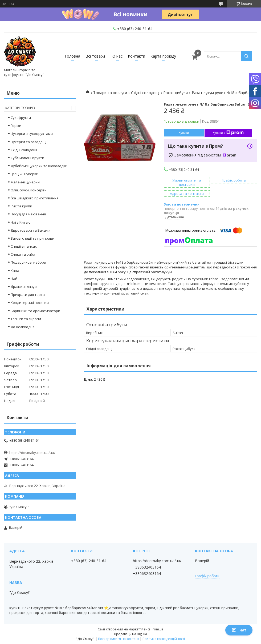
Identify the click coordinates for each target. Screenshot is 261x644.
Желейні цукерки (25, 182)
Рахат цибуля (176, 93)
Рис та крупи (21, 206)
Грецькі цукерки (25, 174)
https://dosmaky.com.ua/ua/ (32, 453)
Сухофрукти (21, 118)
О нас (117, 56)
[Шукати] (247, 56)
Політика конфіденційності (164, 639)
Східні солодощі (145, 93)
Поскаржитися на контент (119, 639)
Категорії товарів (20, 108)
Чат (239, 630)
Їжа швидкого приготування (34, 198)
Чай (14, 279)
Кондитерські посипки (30, 303)
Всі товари (95, 56)
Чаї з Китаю (21, 222)
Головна (72, 56)
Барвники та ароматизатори (35, 311)
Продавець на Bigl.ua (130, 634)
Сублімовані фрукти (27, 158)
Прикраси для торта (28, 295)
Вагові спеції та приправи (32, 238)
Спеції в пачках (24, 246)
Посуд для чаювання (28, 214)
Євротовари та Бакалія (30, 230)
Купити (184, 133)
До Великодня (23, 327)
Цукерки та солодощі (28, 142)
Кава (15, 271)
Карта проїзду (163, 56)
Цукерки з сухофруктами (32, 134)
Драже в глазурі (24, 287)
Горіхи (16, 126)
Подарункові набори (28, 262)
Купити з (228, 133)
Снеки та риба (23, 254)
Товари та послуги (110, 93)
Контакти (136, 56)
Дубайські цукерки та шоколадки (39, 166)
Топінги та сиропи (26, 319)
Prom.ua (157, 629)
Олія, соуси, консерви (29, 190)
